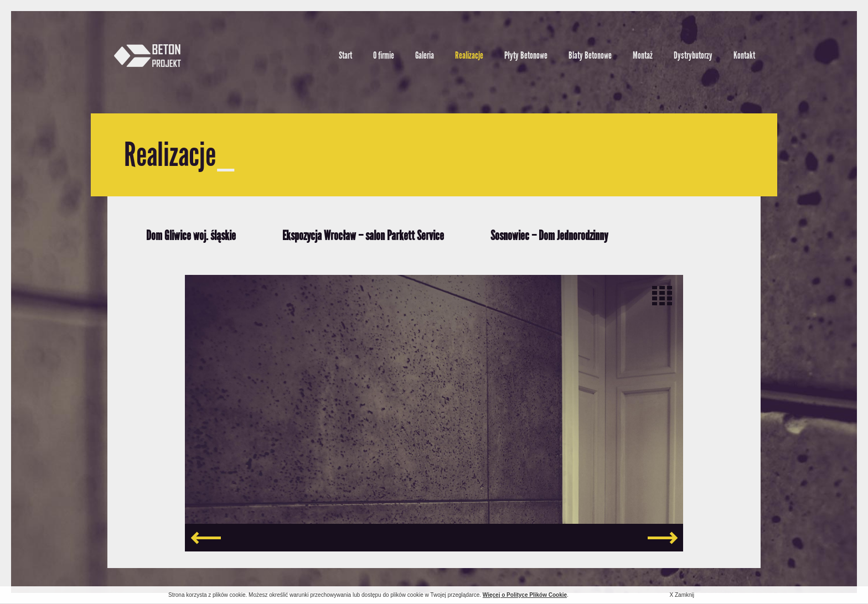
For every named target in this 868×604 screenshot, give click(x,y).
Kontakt (744, 55)
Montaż (643, 55)
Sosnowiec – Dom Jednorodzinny (549, 235)
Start (345, 55)
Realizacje (469, 55)
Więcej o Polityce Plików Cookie (525, 595)
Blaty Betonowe (590, 55)
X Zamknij (682, 595)
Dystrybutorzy (693, 55)
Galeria (425, 55)
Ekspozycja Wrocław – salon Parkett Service (363, 235)
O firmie (384, 55)
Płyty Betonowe (526, 55)
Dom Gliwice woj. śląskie (191, 235)
